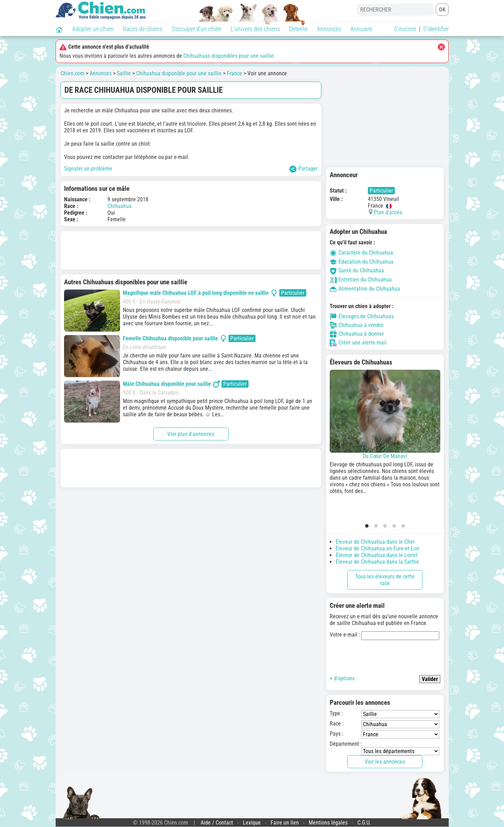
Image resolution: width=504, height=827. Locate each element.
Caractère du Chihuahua (361, 253)
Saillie (124, 73)
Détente (298, 29)
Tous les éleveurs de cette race (385, 580)
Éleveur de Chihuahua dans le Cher (375, 542)
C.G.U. (364, 823)
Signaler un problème (88, 169)
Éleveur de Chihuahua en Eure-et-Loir (378, 548)
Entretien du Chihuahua (361, 280)
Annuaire (361, 29)
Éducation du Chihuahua (362, 262)
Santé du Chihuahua (357, 270)
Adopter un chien (93, 29)
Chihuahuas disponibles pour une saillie (229, 56)
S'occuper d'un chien (197, 29)
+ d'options (342, 678)
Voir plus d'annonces (191, 434)
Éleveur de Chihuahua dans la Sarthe (377, 562)
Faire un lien (285, 823)
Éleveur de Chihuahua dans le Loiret (377, 555)
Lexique (252, 823)
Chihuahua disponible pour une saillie (179, 73)
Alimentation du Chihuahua (365, 289)
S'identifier (436, 29)
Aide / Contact (217, 823)
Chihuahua (120, 206)
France (234, 73)
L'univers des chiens (255, 29)
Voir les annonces (385, 762)
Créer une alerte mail (358, 343)
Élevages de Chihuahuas (362, 317)
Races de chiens (143, 29)
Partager (304, 169)
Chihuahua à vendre (357, 325)
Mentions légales (328, 823)
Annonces (329, 29)
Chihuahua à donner (357, 334)
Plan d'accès (388, 212)
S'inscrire (405, 29)
